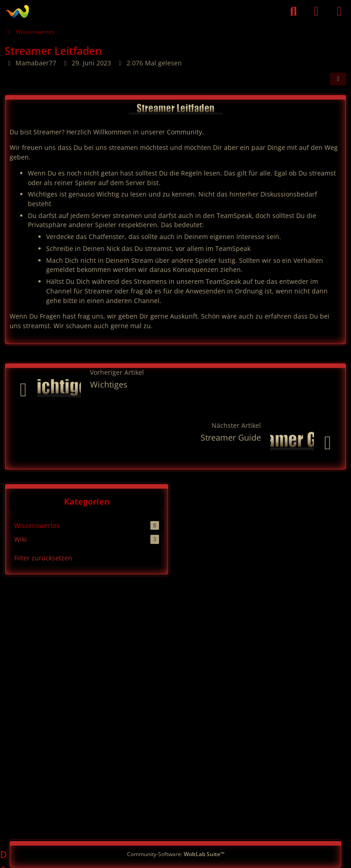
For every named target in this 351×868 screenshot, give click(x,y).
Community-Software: (176, 854)
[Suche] (293, 11)
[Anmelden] (316, 11)
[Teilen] (338, 79)
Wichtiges (109, 384)
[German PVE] (17, 11)
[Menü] (339, 11)
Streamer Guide (231, 437)
